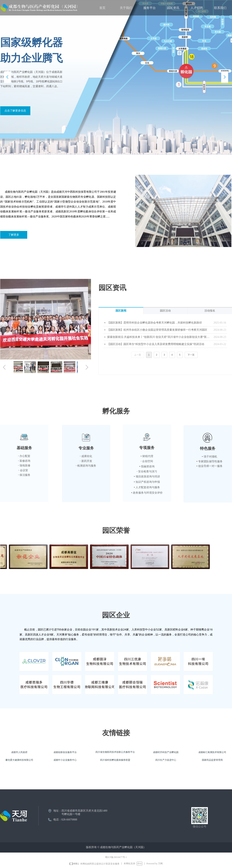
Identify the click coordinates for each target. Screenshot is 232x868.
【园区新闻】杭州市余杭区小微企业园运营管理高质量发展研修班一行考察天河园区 (157, 330)
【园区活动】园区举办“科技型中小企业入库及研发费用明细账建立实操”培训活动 (156, 344)
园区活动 (165, 311)
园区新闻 (121, 311)
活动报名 (210, 311)
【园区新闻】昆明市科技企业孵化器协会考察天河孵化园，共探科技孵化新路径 (155, 323)
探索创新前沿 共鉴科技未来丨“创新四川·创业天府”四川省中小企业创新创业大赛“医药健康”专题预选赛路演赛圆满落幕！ (159, 337)
